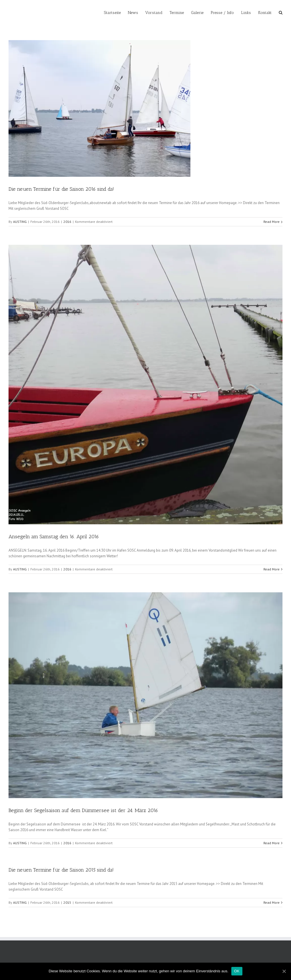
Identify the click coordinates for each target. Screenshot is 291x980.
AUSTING (20, 222)
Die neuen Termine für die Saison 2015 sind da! (61, 870)
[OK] (284, 971)
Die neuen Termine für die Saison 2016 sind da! (61, 189)
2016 (67, 222)
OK (237, 971)
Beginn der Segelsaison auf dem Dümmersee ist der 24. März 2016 (83, 810)
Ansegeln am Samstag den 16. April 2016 (54, 537)
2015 (67, 902)
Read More (272, 222)
